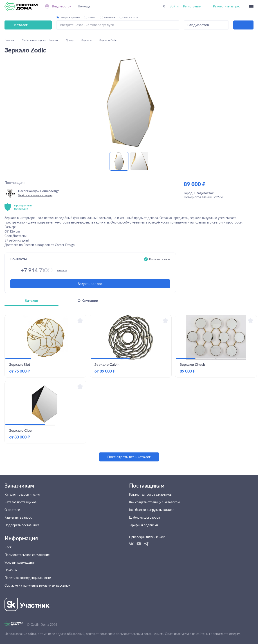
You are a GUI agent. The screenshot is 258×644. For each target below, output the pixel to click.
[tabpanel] (129, 388)
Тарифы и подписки (144, 525)
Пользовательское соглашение (27, 555)
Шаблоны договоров (145, 518)
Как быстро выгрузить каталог (151, 510)
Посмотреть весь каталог (129, 457)
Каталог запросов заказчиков (150, 495)
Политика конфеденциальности (28, 578)
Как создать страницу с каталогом (154, 502)
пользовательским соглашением (140, 634)
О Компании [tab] (88, 301)
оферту (234, 634)
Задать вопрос (90, 284)
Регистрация (192, 7)
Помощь (84, 7)
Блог (8, 547)
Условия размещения (20, 563)
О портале (12, 510)
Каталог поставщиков (20, 502)
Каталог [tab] (32, 301)
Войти (174, 7)
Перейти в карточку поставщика (35, 195)
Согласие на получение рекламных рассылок (37, 586)
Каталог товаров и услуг (22, 495)
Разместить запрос (227, 7)
